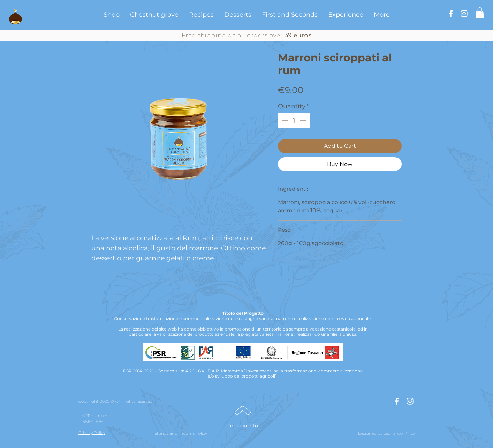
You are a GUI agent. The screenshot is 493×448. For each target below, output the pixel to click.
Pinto (409, 433)
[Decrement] (284, 120)
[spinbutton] (294, 120)
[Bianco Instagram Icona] (464, 14)
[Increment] (304, 120)
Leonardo (393, 433)
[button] (480, 13)
